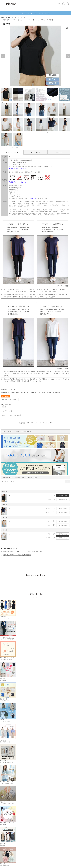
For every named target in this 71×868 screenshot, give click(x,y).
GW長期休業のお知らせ (10, 549)
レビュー (59, 152)
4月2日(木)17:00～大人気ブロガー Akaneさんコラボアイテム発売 (22, 552)
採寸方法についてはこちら (18, 169)
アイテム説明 (35, 152)
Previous (3, 56)
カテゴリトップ (12, 17)
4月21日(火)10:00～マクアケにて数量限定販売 (17, 555)
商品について (34, 198)
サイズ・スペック (12, 152)
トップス (22, 17)
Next (68, 56)
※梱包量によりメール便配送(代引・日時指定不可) (19, 478)
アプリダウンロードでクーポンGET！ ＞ (36, 13)
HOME (3, 17)
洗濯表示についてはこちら (18, 182)
